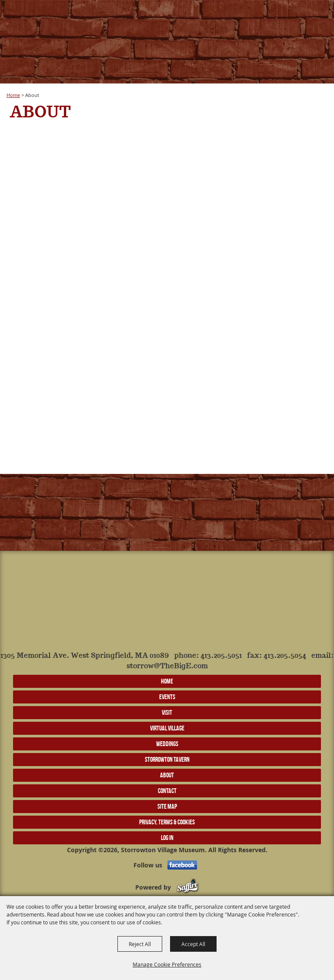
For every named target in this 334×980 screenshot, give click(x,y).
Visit (167, 712)
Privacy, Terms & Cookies (167, 822)
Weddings (167, 744)
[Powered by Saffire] (188, 887)
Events (167, 697)
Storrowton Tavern (167, 759)
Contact (167, 791)
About (167, 775)
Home (13, 95)
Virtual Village (167, 728)
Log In (167, 838)
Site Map (167, 806)
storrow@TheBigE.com (167, 666)
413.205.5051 (221, 656)
